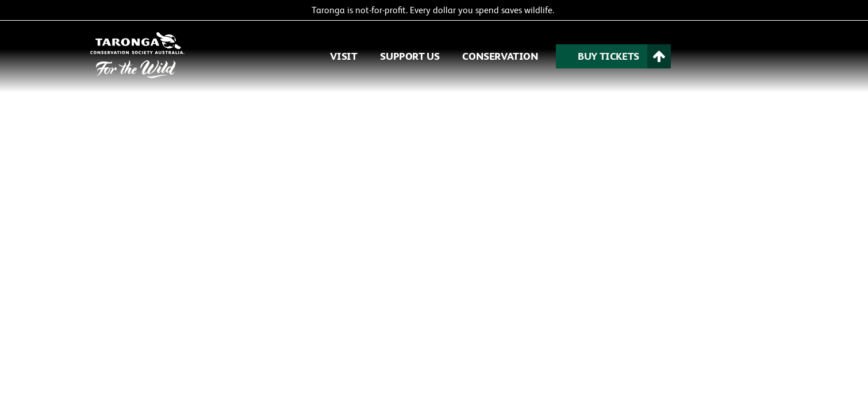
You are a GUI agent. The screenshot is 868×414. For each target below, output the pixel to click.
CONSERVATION (500, 56)
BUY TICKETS (608, 56)
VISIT (343, 56)
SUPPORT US (410, 56)
